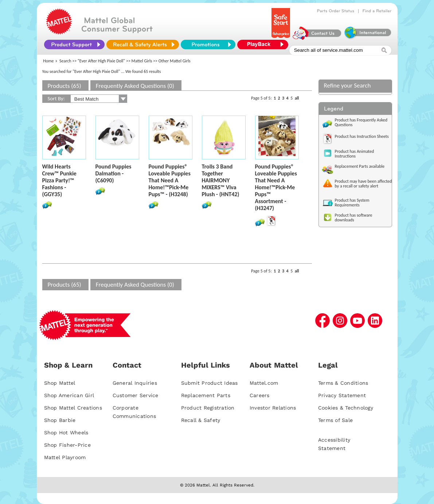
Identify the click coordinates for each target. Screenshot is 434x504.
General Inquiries (135, 383)
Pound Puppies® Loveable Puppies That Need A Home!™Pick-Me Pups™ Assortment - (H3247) (276, 187)
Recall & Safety (201, 420)
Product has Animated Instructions (355, 154)
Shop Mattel (60, 383)
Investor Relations (273, 408)
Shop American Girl (69, 395)
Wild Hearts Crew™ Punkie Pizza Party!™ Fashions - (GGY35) (59, 180)
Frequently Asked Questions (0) (135, 86)
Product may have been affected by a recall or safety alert (363, 184)
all (297, 98)
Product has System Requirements (352, 203)
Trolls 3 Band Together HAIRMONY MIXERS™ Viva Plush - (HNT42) (221, 180)
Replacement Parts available (360, 166)
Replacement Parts (206, 395)
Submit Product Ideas (210, 383)
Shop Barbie (60, 420)
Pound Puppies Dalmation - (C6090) (114, 173)
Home (48, 61)
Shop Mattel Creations (73, 408)
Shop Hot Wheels (66, 433)
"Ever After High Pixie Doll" (101, 61)
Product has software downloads (354, 218)
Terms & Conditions (343, 383)
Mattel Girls (142, 61)
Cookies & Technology (346, 408)
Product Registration (208, 408)
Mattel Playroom (65, 457)
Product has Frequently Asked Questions (361, 122)
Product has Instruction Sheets (362, 136)
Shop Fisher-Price (67, 445)
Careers (260, 395)
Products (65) (64, 86)
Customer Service (136, 395)
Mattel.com (264, 383)
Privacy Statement (342, 395)
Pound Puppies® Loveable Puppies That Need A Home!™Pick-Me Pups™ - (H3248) (170, 180)
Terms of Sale (335, 420)
